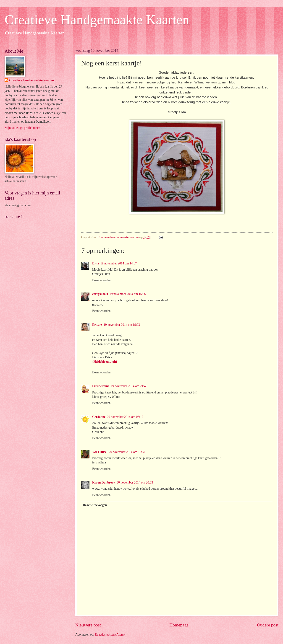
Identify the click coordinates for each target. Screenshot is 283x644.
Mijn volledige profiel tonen (22, 128)
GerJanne (99, 417)
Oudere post (268, 625)
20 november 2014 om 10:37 (127, 452)
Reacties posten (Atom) (110, 635)
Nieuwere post (88, 625)
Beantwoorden (101, 280)
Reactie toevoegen (95, 505)
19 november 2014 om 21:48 (129, 386)
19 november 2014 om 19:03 (122, 325)
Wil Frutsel (100, 452)
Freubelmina (101, 386)
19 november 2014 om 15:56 (128, 294)
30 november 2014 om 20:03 (135, 482)
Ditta (96, 263)
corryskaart (100, 294)
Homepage (179, 625)
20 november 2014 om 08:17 (125, 417)
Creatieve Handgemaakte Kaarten (97, 20)
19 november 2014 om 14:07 (119, 263)
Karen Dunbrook (104, 482)
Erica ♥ (97, 325)
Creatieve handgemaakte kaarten (31, 80)
